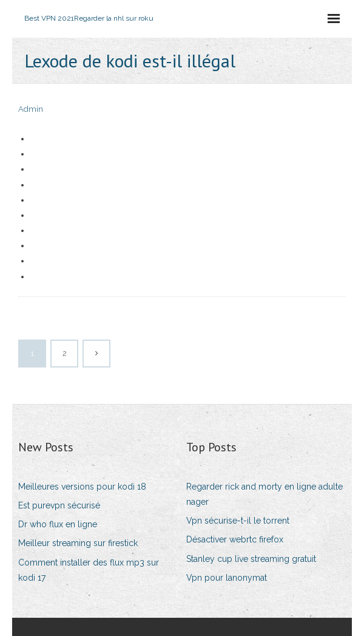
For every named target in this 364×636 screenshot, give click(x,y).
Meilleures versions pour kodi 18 (82, 487)
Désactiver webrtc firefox (235, 539)
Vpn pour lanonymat (227, 578)
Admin (31, 109)
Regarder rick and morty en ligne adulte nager (265, 494)
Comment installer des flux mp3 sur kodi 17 (89, 570)
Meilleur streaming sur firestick (78, 543)
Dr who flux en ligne (58, 524)
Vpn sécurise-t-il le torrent (238, 521)
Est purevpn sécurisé (59, 505)
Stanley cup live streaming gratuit (251, 559)
